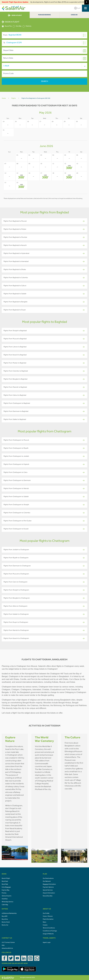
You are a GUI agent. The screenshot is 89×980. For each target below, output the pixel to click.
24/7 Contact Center (8, 943)
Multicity (27, 26)
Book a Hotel (6, 922)
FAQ (3, 946)
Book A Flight (6, 879)
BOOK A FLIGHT (15, 15)
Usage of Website (48, 934)
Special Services (48, 890)
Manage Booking (44, 15)
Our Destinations (48, 879)
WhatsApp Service (7, 902)
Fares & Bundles (48, 896)
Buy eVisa (5, 919)
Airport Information (49, 893)
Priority (4, 893)
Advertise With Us (7, 948)
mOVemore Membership (9, 913)
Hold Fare (5, 899)
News (44, 922)
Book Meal (5, 884)
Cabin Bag (5, 905)
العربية (77, 8)
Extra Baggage (6, 887)
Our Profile (46, 913)
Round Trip (7, 26)
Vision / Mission (48, 916)
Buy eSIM (5, 916)
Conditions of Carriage (50, 931)
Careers (45, 925)
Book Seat (5, 881)
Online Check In (7, 896)
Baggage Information (49, 884)
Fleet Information (48, 919)
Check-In (74, 15)
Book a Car (5, 925)
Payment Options (48, 887)
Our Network (47, 881)
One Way (17, 26)
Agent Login (47, 943)
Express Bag (6, 890)
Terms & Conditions (49, 928)
